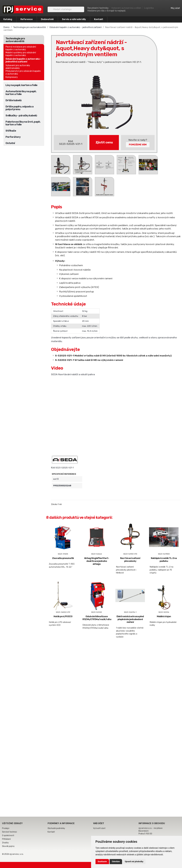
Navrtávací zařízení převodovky (130, 560)
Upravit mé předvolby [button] (134, 862)
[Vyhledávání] (66, 9)
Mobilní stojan (164, 616)
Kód (53, 468)
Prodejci (6, 828)
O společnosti (8, 835)
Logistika (149, 8)
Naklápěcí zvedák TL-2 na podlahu (164, 560)
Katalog (8, 19)
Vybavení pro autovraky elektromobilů (18, 67)
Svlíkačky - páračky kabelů (21, 115)
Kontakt (99, 19)
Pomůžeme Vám (138, 145)
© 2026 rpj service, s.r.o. (13, 854)
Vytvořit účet (99, 828)
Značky (5, 843)
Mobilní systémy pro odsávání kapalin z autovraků (21, 54)
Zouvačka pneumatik (63, 558)
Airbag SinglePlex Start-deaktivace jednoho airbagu (97, 561)
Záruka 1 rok (56, 504)
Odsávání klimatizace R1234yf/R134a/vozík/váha (97, 618)
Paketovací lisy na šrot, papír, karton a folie (23, 123)
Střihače (11, 131)
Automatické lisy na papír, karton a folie (21, 93)
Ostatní (10, 143)
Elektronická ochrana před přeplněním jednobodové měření (130, 619)
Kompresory (12, 77)
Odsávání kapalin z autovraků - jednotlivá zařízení (23, 60)
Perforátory (13, 137)
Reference (27, 19)
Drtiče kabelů (13, 100)
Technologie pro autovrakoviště (15, 40)
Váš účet (99, 823)
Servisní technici (9, 832)
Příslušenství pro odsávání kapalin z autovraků (23, 72)
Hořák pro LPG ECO (63, 616)
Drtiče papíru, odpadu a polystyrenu (20, 108)
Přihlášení (6, 839)
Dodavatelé (47, 19)
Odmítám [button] (116, 862)
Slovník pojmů (8, 846)
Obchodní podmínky (56, 828)
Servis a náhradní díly (74, 19)
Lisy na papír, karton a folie (21, 85)
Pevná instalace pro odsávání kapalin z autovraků (21, 48)
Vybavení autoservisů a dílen (126, 8)
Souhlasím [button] (102, 862)
